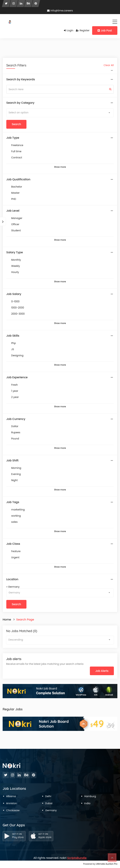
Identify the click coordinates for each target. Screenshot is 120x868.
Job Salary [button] (14, 294)
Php (14, 343)
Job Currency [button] (16, 419)
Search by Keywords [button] (21, 79)
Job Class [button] (13, 544)
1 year (15, 391)
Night (14, 480)
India (87, 803)
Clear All (109, 65)
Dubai (49, 803)
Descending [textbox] (16, 640)
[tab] (60, 80)
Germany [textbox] (14, 593)
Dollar (15, 426)
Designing (17, 355)
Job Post (105, 30)
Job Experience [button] (17, 377)
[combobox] (60, 113)
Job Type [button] (13, 138)
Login (69, 30)
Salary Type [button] (15, 252)
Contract (17, 157)
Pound (15, 439)
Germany (51, 810)
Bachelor (17, 187)
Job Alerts (102, 671)
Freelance (17, 145)
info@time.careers (60, 11)
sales (14, 522)
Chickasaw (13, 810)
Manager (17, 218)
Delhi (48, 796)
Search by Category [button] (20, 103)
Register (83, 30)
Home (7, 620)
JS (13, 349)
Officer (15, 224)
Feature (16, 551)
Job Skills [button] (13, 336)
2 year (15, 397)
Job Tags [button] (13, 502)
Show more (60, 167)
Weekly (16, 266)
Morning (16, 468)
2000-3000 (18, 314)
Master (15, 193)
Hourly (15, 272)
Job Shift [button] (12, 461)
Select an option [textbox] (18, 112)
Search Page (25, 620)
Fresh (14, 385)
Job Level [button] (13, 211)
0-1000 (15, 301)
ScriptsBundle (77, 858)
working (16, 516)
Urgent (15, 557)
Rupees (16, 432)
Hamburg (90, 796)
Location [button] (12, 579)
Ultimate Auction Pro (107, 864)
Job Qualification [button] (18, 179)
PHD (14, 199)
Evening (16, 474)
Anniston (11, 803)
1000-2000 (18, 308)
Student (16, 230)
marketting (18, 510)
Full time (16, 151)
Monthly (16, 260)
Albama (11, 796)
